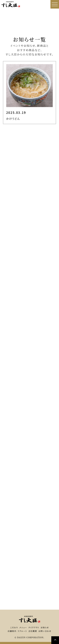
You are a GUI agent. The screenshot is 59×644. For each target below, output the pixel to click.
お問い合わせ (45, 631)
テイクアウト (34, 627)
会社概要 (33, 631)
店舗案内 (12, 631)
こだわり (14, 627)
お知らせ (45, 627)
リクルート (22, 631)
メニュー (23, 627)
